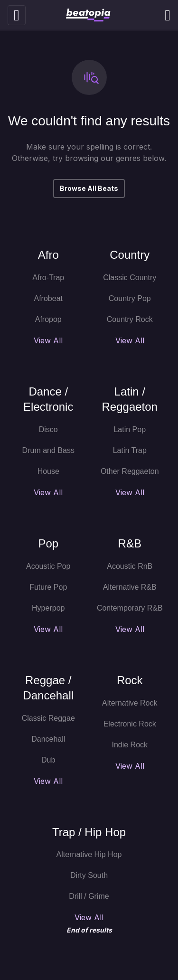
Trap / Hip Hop (89, 832)
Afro (48, 255)
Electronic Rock (130, 724)
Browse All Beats (89, 188)
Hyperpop (48, 608)
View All (48, 340)
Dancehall (48, 739)
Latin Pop (130, 429)
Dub (48, 760)
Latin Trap (130, 450)
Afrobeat (48, 298)
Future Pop (48, 587)
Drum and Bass (48, 450)
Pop (48, 543)
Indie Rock (130, 745)
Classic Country (130, 278)
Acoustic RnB (130, 566)
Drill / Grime (89, 896)
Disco (48, 429)
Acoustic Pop (48, 566)
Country (130, 255)
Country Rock (130, 319)
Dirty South (89, 875)
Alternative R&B (130, 587)
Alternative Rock (130, 703)
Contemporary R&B (130, 608)
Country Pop (130, 298)
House (48, 471)
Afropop (48, 319)
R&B (130, 543)
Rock (130, 680)
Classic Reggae (48, 718)
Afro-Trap (48, 278)
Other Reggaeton (130, 471)
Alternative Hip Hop (89, 854)
